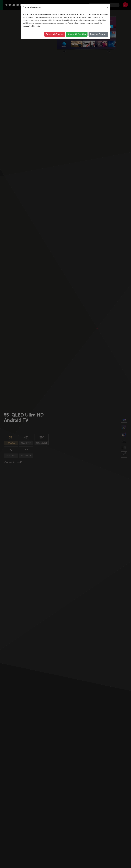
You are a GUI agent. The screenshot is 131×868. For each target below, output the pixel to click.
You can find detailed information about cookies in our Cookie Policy (49, 23)
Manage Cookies (98, 34)
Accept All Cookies (77, 34)
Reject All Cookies (55, 34)
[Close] (107, 7)
